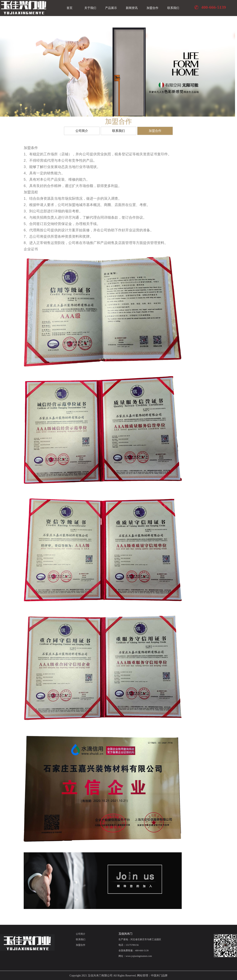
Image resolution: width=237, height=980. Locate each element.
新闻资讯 (132, 8)
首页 (70, 8)
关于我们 (90, 8)
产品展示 (111, 8)
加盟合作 (152, 8)
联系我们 (173, 8)
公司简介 (82, 132)
